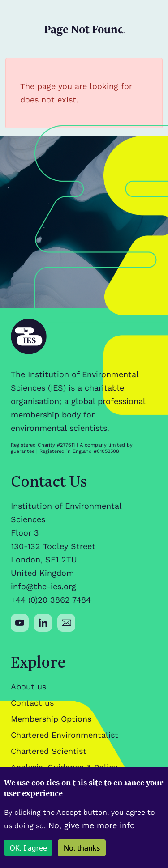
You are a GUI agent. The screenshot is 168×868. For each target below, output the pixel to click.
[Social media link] (20, 623)
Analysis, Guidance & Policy (64, 767)
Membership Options (51, 719)
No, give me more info (92, 831)
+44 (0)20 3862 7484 (51, 600)
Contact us (32, 703)
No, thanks (82, 853)
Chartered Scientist (49, 751)
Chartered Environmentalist (65, 735)
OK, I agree (28, 853)
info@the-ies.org (43, 586)
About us (28, 687)
